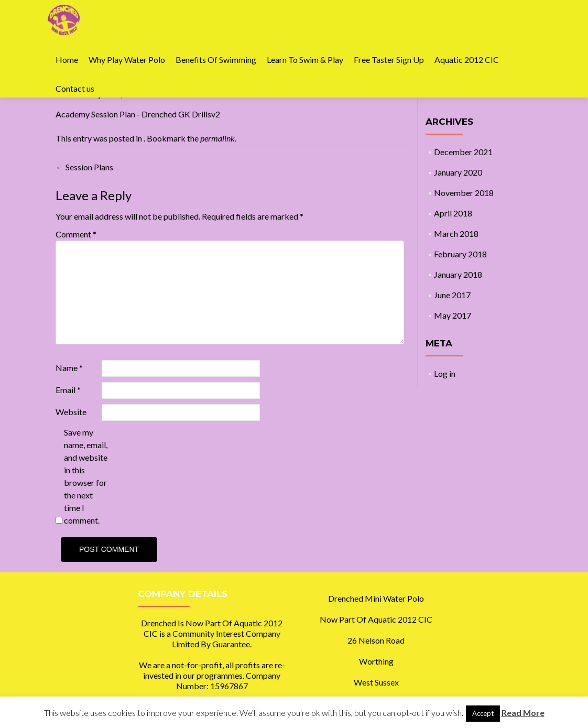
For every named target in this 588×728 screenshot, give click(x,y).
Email (68, 390)
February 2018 (460, 254)
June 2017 (452, 295)
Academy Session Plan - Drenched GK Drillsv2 (138, 114)
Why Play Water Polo (127, 59)
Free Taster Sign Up (389, 59)
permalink (217, 138)
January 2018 (458, 274)
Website (71, 412)
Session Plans (84, 167)
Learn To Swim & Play (305, 59)
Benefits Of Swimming (216, 59)
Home (67, 59)
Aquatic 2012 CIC (467, 59)
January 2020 (458, 172)
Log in (445, 373)
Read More (523, 713)
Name (69, 368)
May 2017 (453, 315)
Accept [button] (483, 713)
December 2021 (463, 152)
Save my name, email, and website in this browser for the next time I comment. (86, 476)
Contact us (75, 88)
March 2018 (456, 233)
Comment (76, 234)
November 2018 (464, 193)
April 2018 (453, 213)
